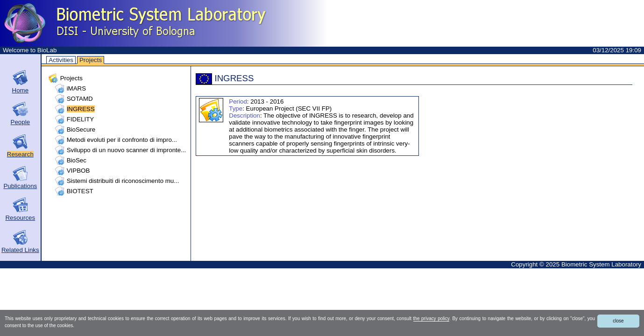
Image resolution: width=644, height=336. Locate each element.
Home (21, 90)
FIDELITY (81, 119)
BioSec (77, 160)
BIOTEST (80, 191)
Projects (91, 60)
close (618, 321)
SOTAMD (80, 99)
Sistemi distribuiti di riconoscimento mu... (123, 181)
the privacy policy (431, 318)
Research (20, 154)
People (21, 122)
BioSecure (81, 129)
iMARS (76, 88)
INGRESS (81, 109)
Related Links (20, 250)
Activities (61, 60)
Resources (20, 218)
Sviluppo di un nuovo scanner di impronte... (127, 150)
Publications (20, 186)
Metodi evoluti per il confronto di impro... (122, 140)
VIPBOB (78, 171)
